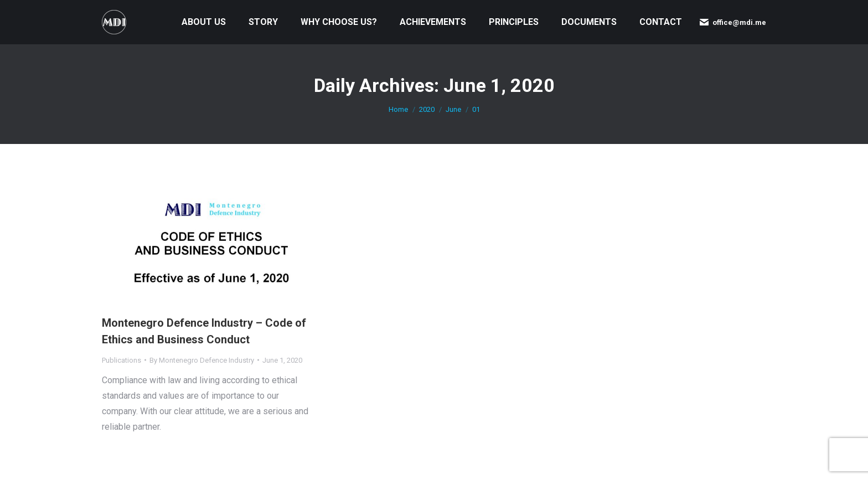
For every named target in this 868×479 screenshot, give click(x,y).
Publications (122, 360)
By (202, 360)
